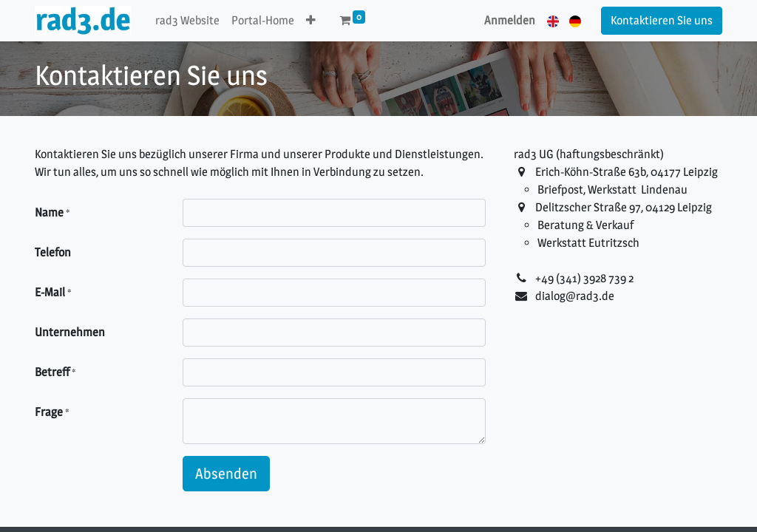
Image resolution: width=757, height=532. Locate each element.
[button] (311, 21)
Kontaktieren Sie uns (662, 20)
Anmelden (510, 20)
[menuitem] (187, 21)
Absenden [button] (226, 474)
